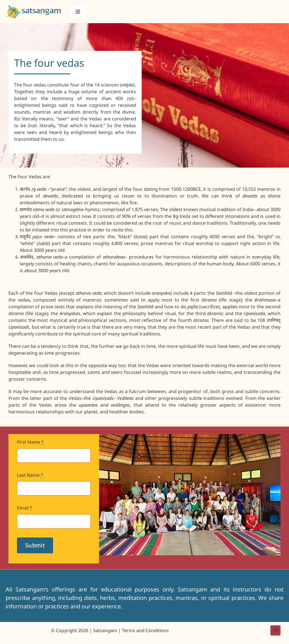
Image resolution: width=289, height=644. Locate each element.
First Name (30, 442)
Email (25, 508)
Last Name (30, 475)
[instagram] (275, 630)
